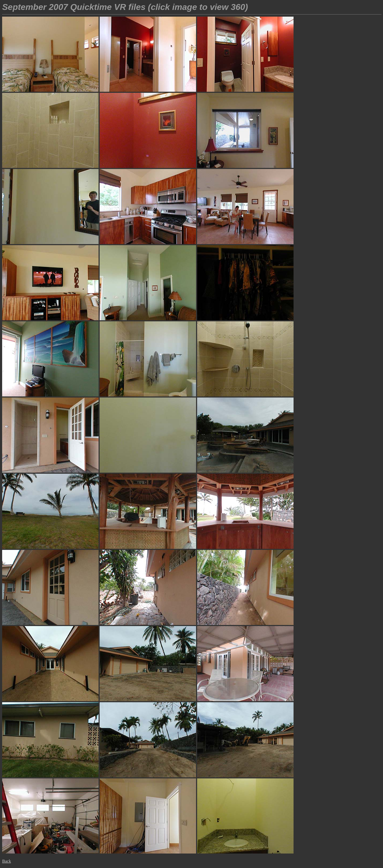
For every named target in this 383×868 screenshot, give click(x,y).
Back (7, 861)
